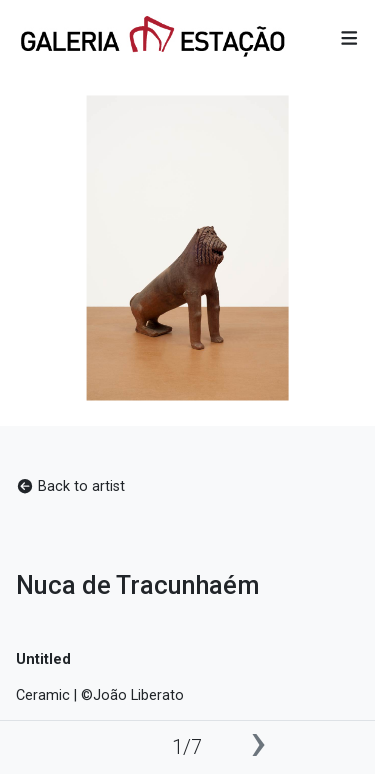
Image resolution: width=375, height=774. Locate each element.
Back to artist (70, 486)
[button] (349, 38)
